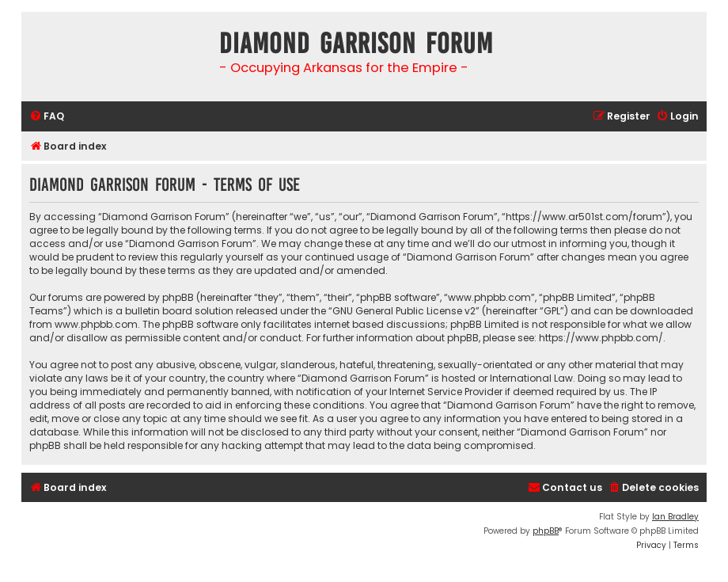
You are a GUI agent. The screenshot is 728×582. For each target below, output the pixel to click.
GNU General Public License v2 (404, 311)
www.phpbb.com (96, 324)
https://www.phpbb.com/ (601, 338)
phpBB (546, 531)
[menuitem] (47, 117)
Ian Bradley (675, 517)
